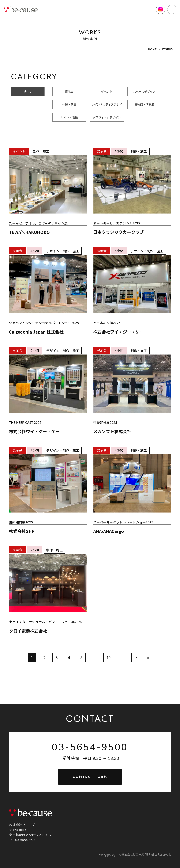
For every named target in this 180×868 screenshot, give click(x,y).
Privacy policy (106, 855)
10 (109, 658)
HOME (152, 49)
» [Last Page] (148, 658)
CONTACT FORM (90, 777)
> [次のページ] (136, 658)
